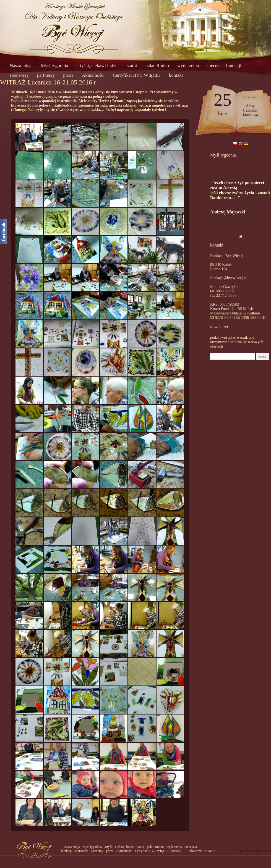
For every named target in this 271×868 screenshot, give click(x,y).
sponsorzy (19, 75)
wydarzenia (188, 66)
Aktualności (93, 75)
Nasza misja (21, 66)
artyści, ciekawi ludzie (97, 66)
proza (68, 75)
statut (132, 66)
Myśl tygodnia (55, 66)
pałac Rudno (157, 66)
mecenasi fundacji (224, 66)
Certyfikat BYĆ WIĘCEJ (137, 75)
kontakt (176, 75)
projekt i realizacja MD (256, 851)
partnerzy (46, 75)
